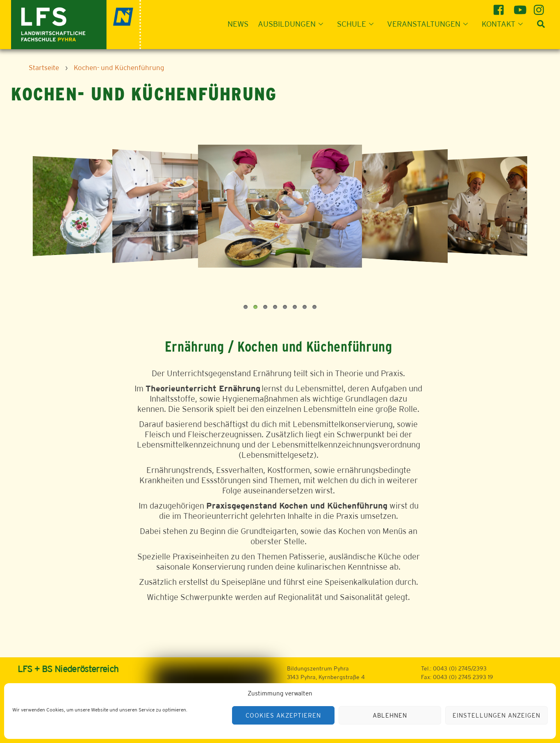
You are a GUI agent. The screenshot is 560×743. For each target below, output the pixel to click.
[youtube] (520, 7)
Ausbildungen (293, 24)
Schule (358, 24)
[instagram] (540, 7)
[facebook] (500, 7)
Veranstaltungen (430, 24)
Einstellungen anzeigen (496, 715)
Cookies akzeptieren (283, 715)
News (238, 24)
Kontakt (505, 24)
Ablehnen (390, 715)
